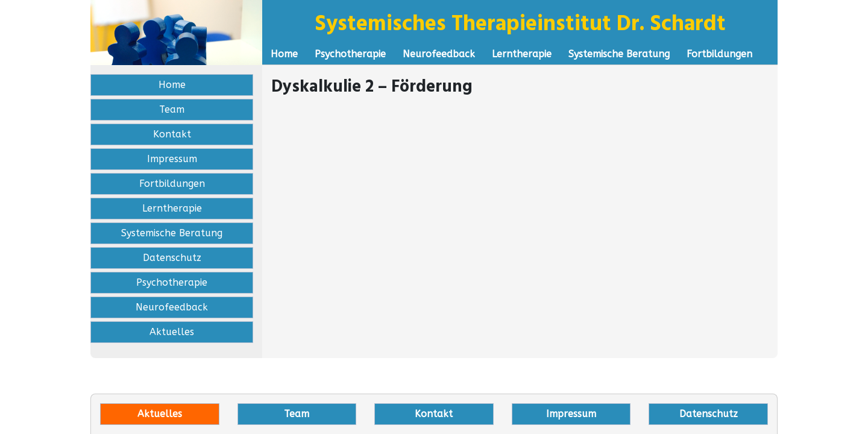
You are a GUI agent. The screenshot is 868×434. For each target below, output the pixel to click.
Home (284, 54)
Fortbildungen (719, 54)
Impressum (172, 159)
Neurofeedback (439, 54)
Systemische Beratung (619, 54)
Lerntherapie (522, 54)
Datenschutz (172, 258)
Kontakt (172, 134)
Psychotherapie (350, 54)
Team (172, 109)
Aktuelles (172, 332)
